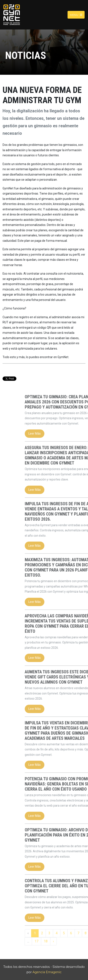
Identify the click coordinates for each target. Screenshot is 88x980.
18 (69, 941)
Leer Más (58, 434)
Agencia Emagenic (47, 972)
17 (60, 941)
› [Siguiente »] (77, 941)
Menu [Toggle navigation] (76, 15)
